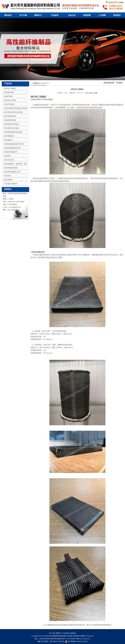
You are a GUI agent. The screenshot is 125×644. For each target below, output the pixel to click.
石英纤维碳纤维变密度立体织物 (15, 108)
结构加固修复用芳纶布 (12, 148)
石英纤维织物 (9, 104)
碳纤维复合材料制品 (11, 124)
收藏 (96, 93)
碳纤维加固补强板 (10, 168)
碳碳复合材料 (9, 92)
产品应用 (55, 15)
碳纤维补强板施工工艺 (12, 172)
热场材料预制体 (9, 120)
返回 (91, 93)
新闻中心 (38, 15)
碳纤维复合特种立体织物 (13, 112)
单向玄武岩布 (9, 160)
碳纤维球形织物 (9, 116)
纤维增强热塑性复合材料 (13, 132)
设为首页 (111, 2)
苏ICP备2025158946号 (57, 641)
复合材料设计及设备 (11, 128)
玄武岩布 (7, 156)
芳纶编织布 (8, 140)
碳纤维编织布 (9, 136)
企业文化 (72, 15)
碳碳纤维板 (8, 96)
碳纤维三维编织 (62, 49)
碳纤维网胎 (8, 180)
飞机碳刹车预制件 (10, 184)
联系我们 (117, 15)
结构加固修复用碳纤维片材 (13, 144)
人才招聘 (102, 15)
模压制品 (7, 176)
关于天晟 (23, 15)
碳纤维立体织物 (9, 100)
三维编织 (82, 636)
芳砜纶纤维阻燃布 (10, 152)
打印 (87, 93)
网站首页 (8, 15)
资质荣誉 (87, 15)
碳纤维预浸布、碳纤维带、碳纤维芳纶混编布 (15, 164)
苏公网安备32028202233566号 (76, 641)
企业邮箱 (120, 2)
